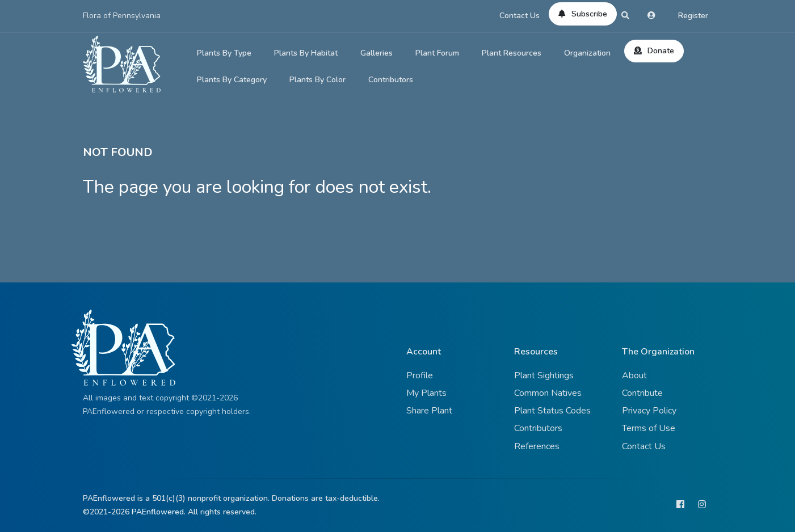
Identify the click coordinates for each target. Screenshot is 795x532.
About (634, 375)
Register (693, 16)
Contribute (642, 393)
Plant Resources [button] (512, 53)
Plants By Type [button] (224, 53)
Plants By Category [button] (232, 80)
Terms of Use (649, 428)
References (537, 446)
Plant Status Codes (552, 411)
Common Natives (548, 393)
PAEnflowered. (159, 512)
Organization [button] (587, 53)
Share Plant (429, 411)
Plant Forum (437, 53)
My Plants (426, 393)
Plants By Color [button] (317, 80)
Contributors (391, 80)
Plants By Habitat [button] (306, 53)
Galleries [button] (377, 53)
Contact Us (520, 16)
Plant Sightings (544, 375)
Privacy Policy (649, 411)
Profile (420, 375)
